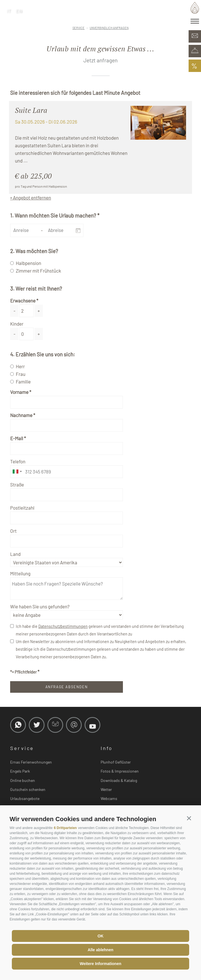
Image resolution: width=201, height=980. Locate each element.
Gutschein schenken (28, 789)
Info (107, 748)
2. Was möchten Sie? (34, 251)
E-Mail (17, 438)
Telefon (18, 461)
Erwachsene (23, 301)
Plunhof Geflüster (116, 762)
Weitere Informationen (101, 964)
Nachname (21, 415)
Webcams (109, 798)
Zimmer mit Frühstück (38, 271)
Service (22, 748)
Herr (20, 366)
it (9, 11)
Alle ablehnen (100, 950)
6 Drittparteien (65, 828)
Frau (21, 374)
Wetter (106, 789)
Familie (23, 382)
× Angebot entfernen (31, 198)
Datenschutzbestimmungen (63, 626)
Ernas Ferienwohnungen (31, 762)
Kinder (17, 324)
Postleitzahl (22, 508)
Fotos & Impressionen (120, 771)
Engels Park (20, 771)
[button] (189, 818)
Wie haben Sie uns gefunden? (40, 606)
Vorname (19, 392)
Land (15, 554)
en (19, 11)
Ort (13, 531)
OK (100, 936)
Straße (17, 484)
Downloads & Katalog (119, 780)
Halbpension (28, 263)
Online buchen (23, 780)
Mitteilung (20, 573)
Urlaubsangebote (25, 798)
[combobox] (17, 472)
